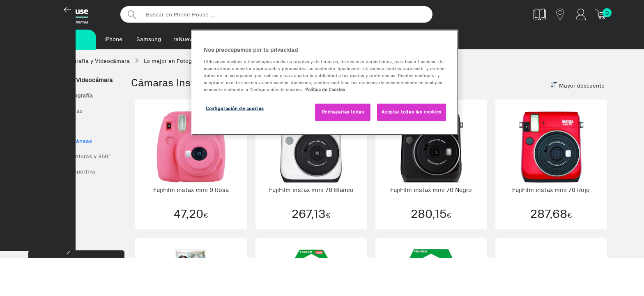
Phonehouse (71, 14)
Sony (39, 203)
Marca (76, 279)
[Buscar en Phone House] (276, 14)
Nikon (40, 218)
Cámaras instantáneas (62, 142)
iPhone (113, 39)
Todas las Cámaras (57, 112)
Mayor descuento (577, 86)
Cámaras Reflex (53, 127)
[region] (325, 82)
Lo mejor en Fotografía (63, 96)
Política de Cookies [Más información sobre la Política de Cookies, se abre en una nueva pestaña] (325, 90)
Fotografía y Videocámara (72, 81)
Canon (41, 233)
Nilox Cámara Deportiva (64, 172)
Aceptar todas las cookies (412, 112)
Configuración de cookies (235, 109)
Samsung (149, 39)
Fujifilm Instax (51, 188)
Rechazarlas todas (343, 112)
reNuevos (186, 39)
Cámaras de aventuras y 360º (71, 157)
